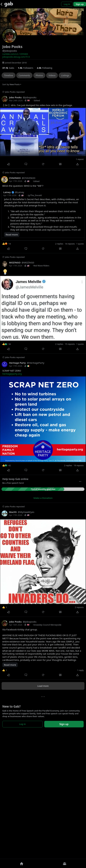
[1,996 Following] (46, 68)
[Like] (9, 164)
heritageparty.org (12, 496)
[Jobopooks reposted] (43, 128)
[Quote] (60, 164)
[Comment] (26, 164)
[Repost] (43, 164)
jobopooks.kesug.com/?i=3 (16, 57)
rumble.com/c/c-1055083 (15, 54)
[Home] (21, 863)
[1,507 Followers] (27, 68)
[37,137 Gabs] (10, 68)
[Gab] (9, 4)
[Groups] (64, 863)
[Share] (77, 164)
